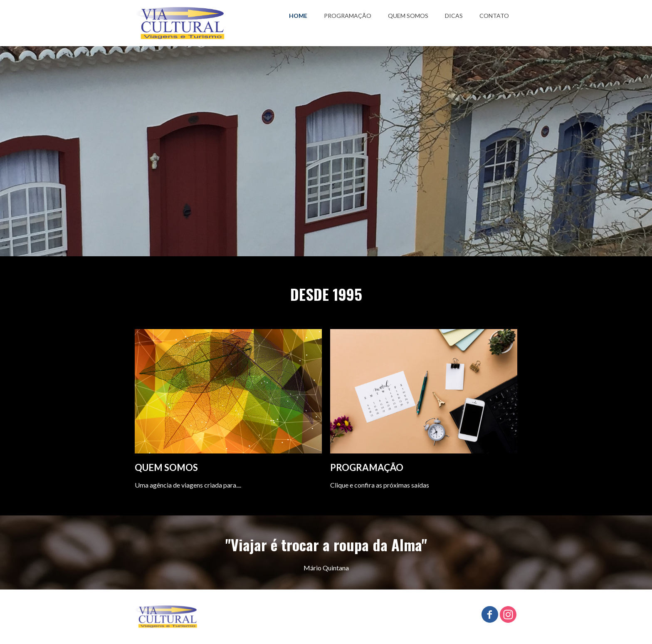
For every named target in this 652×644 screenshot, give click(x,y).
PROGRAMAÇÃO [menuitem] (348, 16)
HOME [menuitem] (298, 16)
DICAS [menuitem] (454, 16)
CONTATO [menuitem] (494, 16)
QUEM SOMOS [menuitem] (408, 16)
